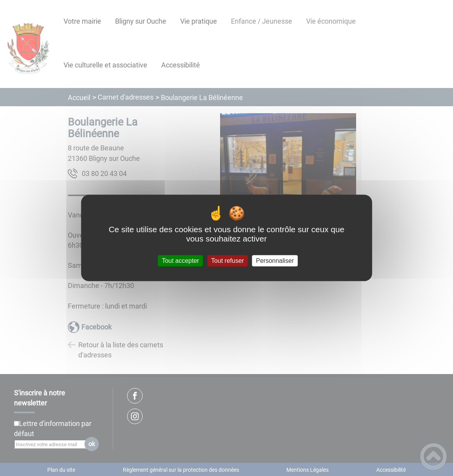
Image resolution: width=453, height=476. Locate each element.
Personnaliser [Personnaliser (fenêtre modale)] (275, 261)
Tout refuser (227, 261)
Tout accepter (181, 261)
